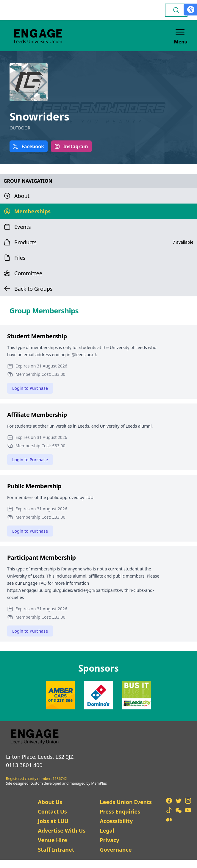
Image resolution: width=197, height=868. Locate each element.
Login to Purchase (30, 388)
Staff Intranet (56, 850)
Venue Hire (53, 840)
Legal (107, 831)
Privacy (109, 840)
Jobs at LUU (53, 821)
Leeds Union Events (126, 802)
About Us (50, 802)
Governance (116, 850)
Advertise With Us (62, 831)
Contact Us (52, 811)
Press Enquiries (120, 811)
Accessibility (116, 821)
